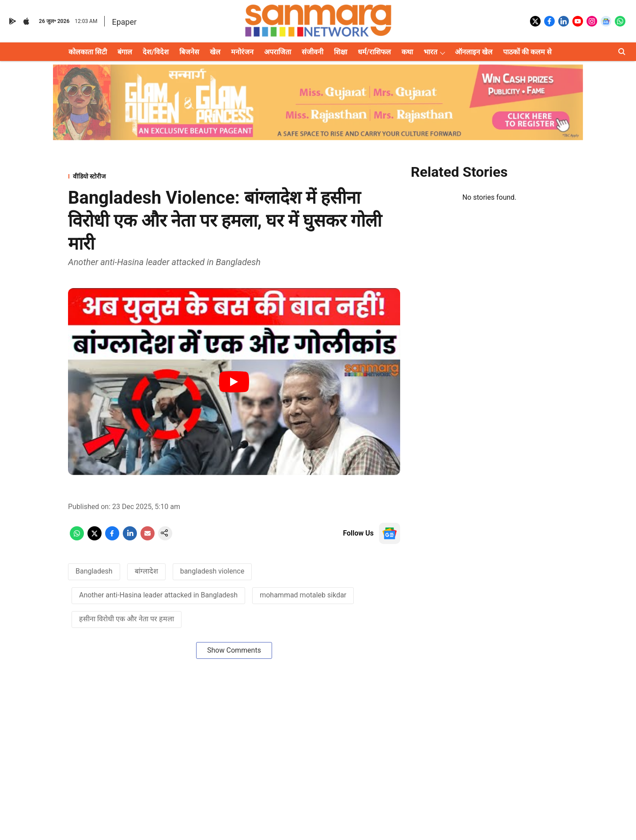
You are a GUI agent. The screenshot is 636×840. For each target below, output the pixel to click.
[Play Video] (234, 382)
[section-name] (234, 176)
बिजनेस (189, 52)
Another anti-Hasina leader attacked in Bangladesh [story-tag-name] (158, 595)
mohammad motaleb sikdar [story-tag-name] (303, 595)
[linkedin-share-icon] (130, 538)
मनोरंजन (242, 52)
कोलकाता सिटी (88, 52)
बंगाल (125, 52)
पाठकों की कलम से (527, 52)
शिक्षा (341, 52)
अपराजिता (278, 52)
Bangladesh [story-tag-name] (94, 571)
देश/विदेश (156, 52)
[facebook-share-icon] (112, 538)
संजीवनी (312, 52)
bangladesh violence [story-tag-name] (212, 571)
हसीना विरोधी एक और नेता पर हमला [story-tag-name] (127, 619)
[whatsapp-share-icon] (77, 538)
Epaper (124, 22)
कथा (407, 52)
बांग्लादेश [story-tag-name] (146, 571)
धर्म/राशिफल (374, 52)
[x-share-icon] (95, 538)
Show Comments (234, 650)
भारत (430, 52)
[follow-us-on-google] (390, 533)
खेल (215, 52)
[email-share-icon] (148, 538)
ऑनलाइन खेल (474, 52)
